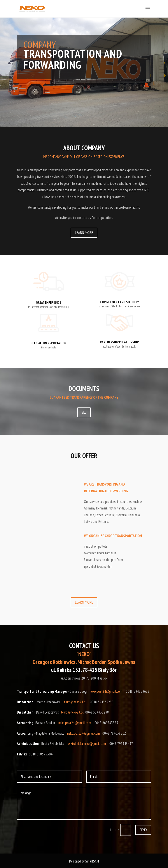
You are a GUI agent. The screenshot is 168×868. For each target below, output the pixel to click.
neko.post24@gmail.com (106, 691)
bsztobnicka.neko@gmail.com (87, 744)
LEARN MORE (84, 232)
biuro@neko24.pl (75, 702)
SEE (84, 412)
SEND (143, 830)
